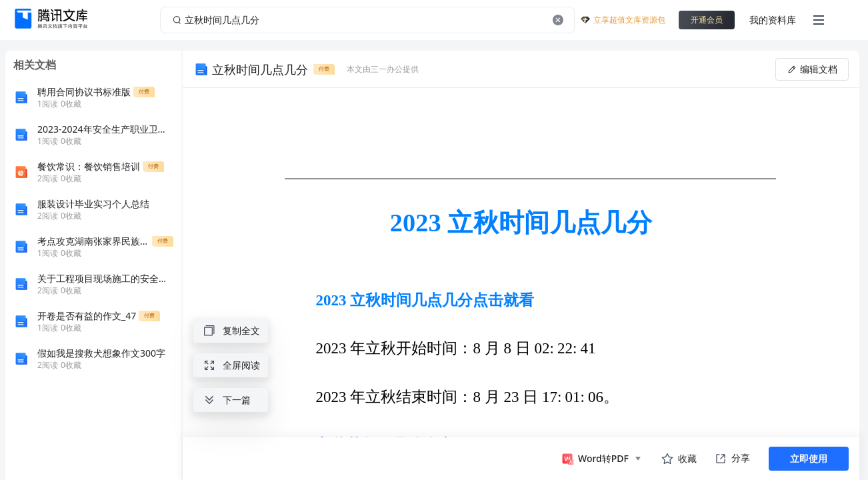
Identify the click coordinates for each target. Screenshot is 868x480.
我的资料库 (773, 20)
